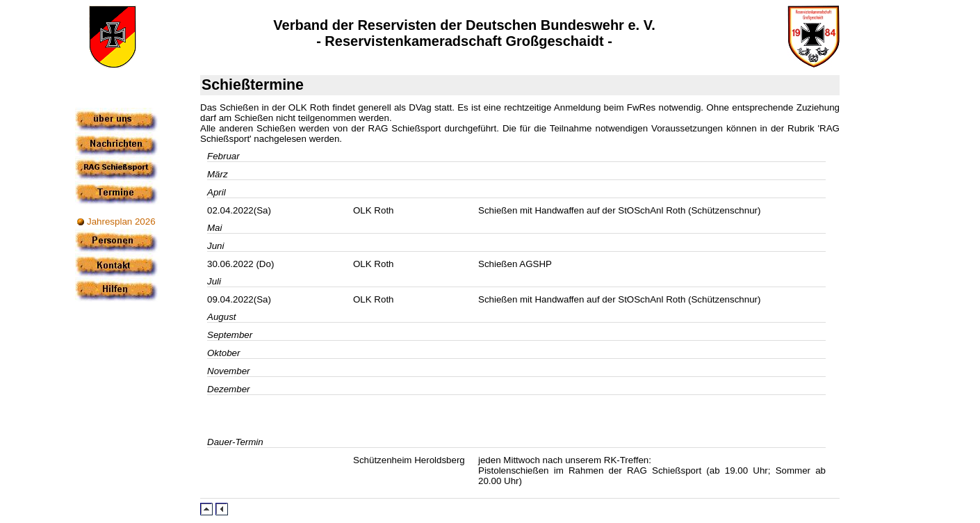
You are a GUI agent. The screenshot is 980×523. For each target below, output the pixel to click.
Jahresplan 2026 (121, 222)
